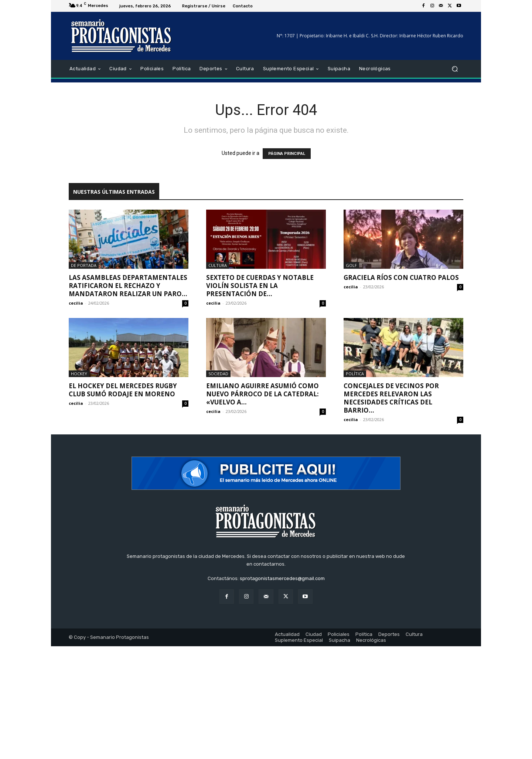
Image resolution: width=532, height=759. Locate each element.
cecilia (76, 303)
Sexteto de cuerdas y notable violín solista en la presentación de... (260, 286)
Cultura (218, 265)
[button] (455, 69)
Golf (351, 265)
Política (355, 374)
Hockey (79, 374)
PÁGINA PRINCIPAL (287, 154)
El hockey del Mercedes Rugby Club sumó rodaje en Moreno (123, 390)
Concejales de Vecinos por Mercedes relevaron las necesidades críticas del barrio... (391, 398)
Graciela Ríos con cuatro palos (401, 277)
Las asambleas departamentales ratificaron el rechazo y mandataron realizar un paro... (128, 286)
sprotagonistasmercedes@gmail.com (282, 578)
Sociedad (218, 374)
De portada (84, 265)
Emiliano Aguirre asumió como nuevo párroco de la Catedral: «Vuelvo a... (262, 394)
